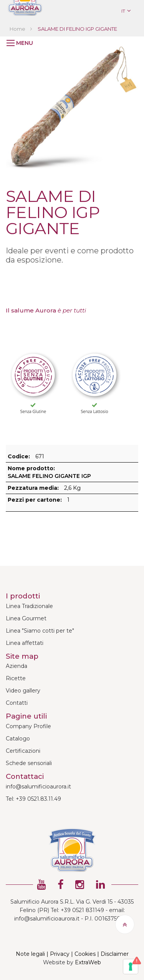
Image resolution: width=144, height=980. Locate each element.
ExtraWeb (88, 962)
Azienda (17, 666)
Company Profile (28, 726)
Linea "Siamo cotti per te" (40, 631)
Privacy (60, 954)
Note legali (30, 954)
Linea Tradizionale (29, 606)
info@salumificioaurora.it (38, 787)
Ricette (16, 678)
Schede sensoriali (29, 763)
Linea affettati (25, 643)
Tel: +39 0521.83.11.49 (33, 799)
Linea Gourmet (26, 618)
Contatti (17, 703)
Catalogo (18, 739)
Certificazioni (23, 751)
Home (17, 29)
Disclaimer (115, 954)
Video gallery (23, 691)
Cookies (85, 954)
